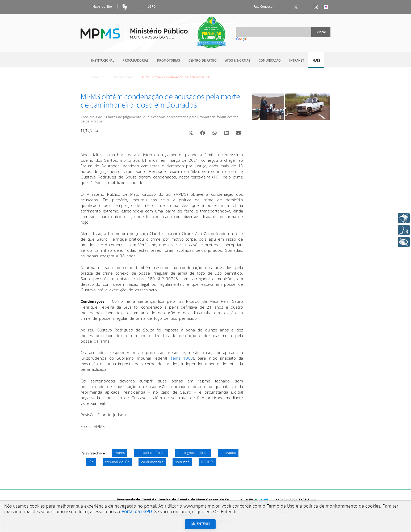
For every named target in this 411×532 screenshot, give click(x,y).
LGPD (152, 7)
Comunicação (270, 61)
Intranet (297, 61)
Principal (94, 77)
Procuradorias (136, 61)
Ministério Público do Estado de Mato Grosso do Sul (134, 30)
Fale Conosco (258, 7)
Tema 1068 (182, 358)
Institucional (103, 61)
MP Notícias (123, 77)
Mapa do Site (98, 7)
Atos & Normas (238, 61)
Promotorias (169, 61)
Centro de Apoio (203, 61)
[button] (190, 133)
